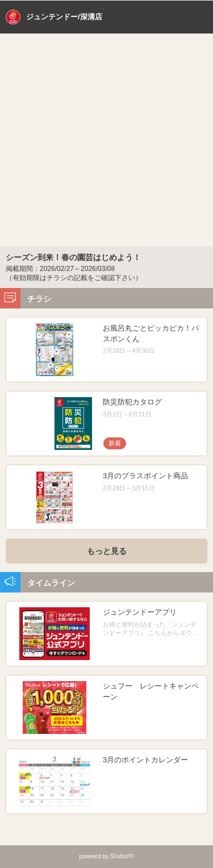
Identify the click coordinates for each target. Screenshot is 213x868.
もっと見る (107, 551)
